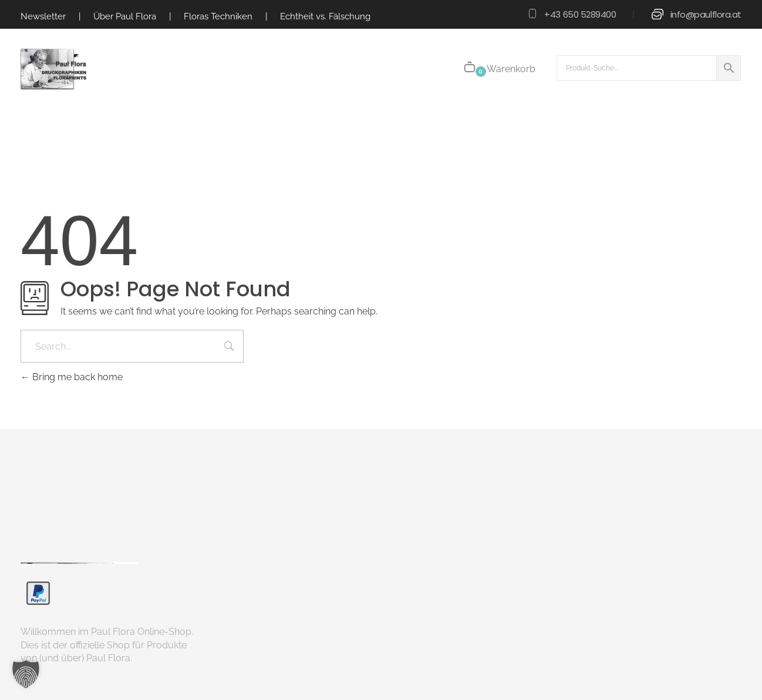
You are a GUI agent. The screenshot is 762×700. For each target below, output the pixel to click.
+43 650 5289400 (580, 14)
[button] (26, 674)
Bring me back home (72, 377)
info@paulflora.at (706, 14)
